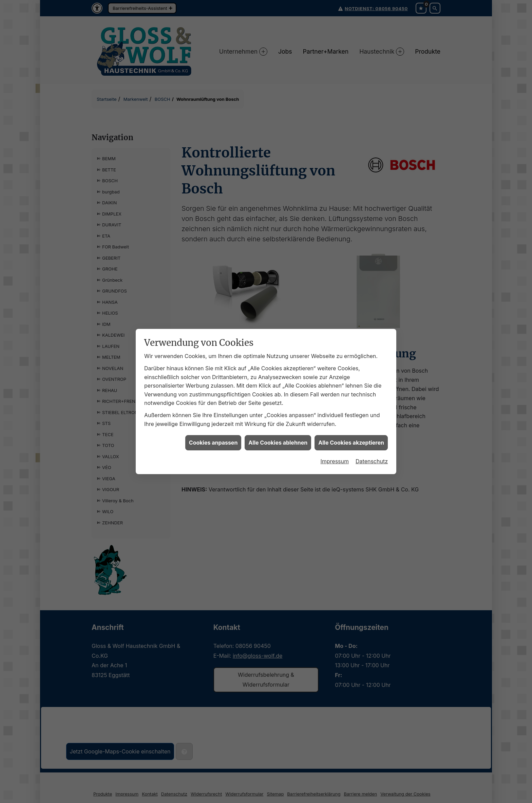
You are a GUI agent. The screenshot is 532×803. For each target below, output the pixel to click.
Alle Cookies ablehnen (278, 435)
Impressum (335, 454)
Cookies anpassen (213, 435)
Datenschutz (372, 454)
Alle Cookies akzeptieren (351, 435)
